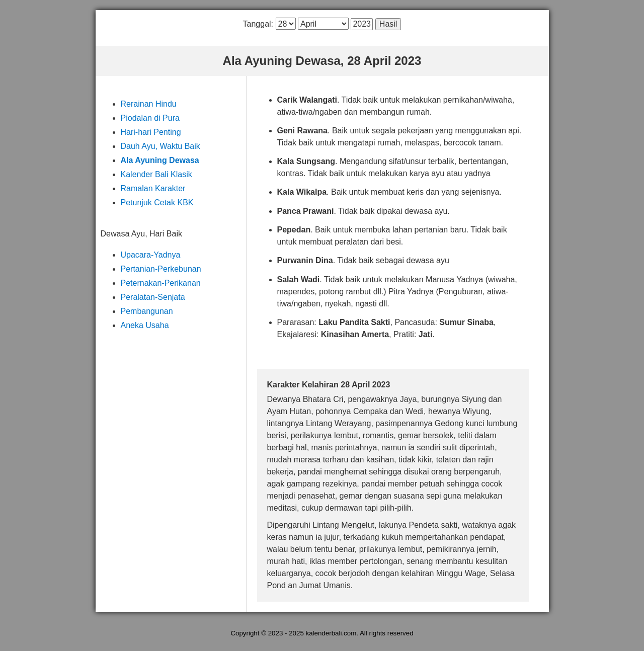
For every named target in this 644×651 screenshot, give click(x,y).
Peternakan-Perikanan (161, 283)
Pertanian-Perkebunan (161, 269)
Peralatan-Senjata (153, 297)
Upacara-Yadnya (151, 255)
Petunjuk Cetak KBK (157, 202)
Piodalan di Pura (150, 118)
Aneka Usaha (145, 325)
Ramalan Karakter (153, 188)
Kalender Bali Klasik (156, 174)
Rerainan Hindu (149, 104)
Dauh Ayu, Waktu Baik (160, 146)
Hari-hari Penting (151, 132)
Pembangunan (147, 311)
